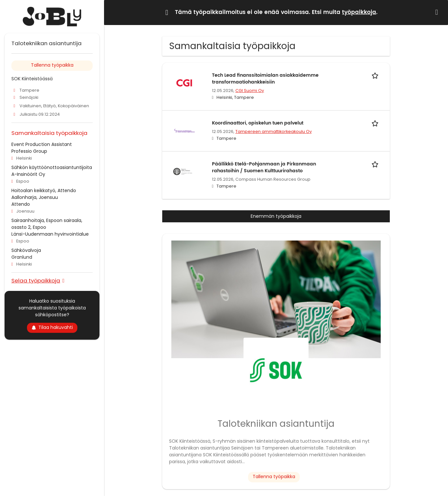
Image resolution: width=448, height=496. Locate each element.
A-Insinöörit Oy (28, 174)
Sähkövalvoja (26, 250)
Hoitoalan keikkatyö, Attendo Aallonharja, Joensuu (44, 194)
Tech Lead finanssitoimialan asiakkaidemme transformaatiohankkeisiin (265, 79)
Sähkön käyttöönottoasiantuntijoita (52, 167)
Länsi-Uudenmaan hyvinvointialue (50, 234)
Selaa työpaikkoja (36, 280)
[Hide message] (438, 12)
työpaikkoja (359, 12)
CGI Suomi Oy (250, 91)
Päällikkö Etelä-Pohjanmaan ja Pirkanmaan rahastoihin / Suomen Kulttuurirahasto (264, 167)
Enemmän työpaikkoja (276, 216)
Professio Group (29, 151)
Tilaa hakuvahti (52, 327)
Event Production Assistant (42, 144)
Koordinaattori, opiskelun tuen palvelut (258, 123)
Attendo (21, 204)
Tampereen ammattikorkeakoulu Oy (274, 131)
